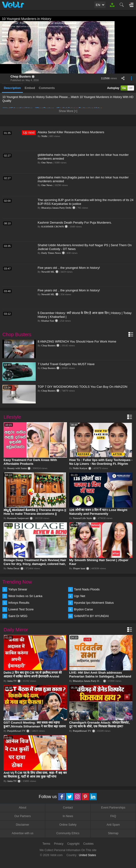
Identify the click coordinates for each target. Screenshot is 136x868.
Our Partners (23, 816)
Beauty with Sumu (17, 468)
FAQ (113, 816)
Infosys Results (19, 603)
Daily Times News (51, 253)
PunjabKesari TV (16, 731)
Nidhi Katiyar (80, 468)
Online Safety (68, 825)
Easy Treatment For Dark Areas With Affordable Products (30, 462)
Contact (68, 808)
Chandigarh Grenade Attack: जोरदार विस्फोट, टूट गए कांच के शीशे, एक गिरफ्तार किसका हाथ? (100, 724)
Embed (30, 88)
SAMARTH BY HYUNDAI (91, 616)
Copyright (73, 844)
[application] (68, 47)
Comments (47, 88)
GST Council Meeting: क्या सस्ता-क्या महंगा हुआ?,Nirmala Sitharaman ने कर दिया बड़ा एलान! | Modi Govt (35, 726)
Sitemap (113, 833)
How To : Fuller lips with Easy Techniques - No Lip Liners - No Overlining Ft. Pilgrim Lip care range (101, 464)
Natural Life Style (82, 518)
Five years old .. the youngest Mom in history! (69, 268)
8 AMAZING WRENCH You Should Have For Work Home (77, 341)
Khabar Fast (48, 321)
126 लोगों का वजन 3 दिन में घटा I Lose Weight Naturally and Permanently (98, 512)
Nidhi (44, 136)
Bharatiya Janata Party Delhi (56, 208)
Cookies (88, 844)
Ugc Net (80, 596)
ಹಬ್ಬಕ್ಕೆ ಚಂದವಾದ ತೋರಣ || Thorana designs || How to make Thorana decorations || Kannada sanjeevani (35, 514)
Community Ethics (68, 833)
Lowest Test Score (21, 609)
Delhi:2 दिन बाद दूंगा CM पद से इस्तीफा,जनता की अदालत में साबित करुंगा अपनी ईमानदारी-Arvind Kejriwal (33, 676)
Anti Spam (113, 825)
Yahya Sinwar (18, 589)
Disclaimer (23, 825)
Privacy (59, 844)
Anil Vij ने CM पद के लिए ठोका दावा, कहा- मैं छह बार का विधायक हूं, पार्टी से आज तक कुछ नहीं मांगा (35, 775)
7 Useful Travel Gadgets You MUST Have (66, 364)
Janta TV (12, 681)
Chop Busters (21, 76)
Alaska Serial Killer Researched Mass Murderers (71, 132)
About (23, 808)
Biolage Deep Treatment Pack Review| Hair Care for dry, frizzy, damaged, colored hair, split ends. (35, 564)
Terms (46, 844)
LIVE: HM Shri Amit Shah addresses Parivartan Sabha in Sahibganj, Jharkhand (100, 674)
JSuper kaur (79, 568)
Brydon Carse (83, 609)
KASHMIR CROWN (53, 226)
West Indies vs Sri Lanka (25, 596)
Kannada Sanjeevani (18, 518)
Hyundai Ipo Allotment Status (94, 603)
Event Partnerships (113, 808)
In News (68, 816)
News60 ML (48, 272)
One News (47, 162)
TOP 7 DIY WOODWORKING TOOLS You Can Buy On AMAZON (83, 387)
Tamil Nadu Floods (87, 589)
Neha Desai (13, 568)
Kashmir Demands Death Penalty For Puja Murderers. (75, 223)
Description (12, 88)
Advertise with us (23, 833)
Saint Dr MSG (18, 616)
